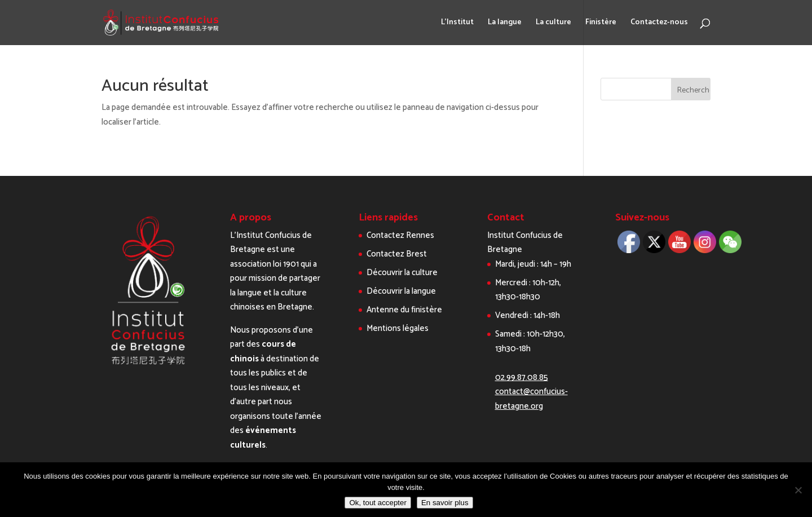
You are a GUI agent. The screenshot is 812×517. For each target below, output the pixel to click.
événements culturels (263, 438)
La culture (553, 24)
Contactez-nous (659, 24)
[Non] (798, 490)
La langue (505, 24)
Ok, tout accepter (378, 503)
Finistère (601, 24)
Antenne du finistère (404, 310)
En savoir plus (445, 503)
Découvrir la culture (402, 273)
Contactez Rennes (400, 235)
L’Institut (457, 24)
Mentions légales (398, 328)
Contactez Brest (397, 254)
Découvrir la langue (401, 291)
